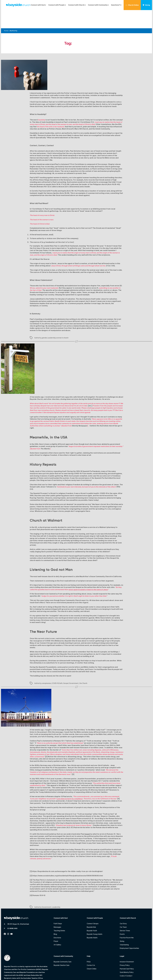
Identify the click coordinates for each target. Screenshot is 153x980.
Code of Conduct (126, 958)
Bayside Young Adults (95, 916)
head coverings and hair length (109, 133)
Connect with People (56, 5)
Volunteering (124, 926)
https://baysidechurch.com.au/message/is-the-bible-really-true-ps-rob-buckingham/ (67, 853)
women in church (62, 320)
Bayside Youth (92, 912)
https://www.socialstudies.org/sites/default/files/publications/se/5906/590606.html (68, 857)
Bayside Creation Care (62, 947)
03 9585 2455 (12, 910)
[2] (46, 738)
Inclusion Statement (127, 943)
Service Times (125, 912)
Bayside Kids (91, 909)
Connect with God (38, 5)
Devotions (57, 919)
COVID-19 (55, 665)
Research (42, 117)
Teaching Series (59, 912)
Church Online (132, 5)
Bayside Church (16, 974)
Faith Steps (58, 905)
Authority (38, 320)
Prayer (56, 923)
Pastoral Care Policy (127, 951)
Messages (57, 909)
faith (61, 665)
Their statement (37, 563)
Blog (55, 916)
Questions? (116, 5)
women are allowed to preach (70, 155)
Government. (74, 665)
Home (6, 12)
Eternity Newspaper (80, 407)
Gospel (66, 665)
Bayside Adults (92, 919)
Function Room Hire (127, 919)
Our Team (123, 909)
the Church (83, 665)
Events (122, 916)
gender (44, 320)
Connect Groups (93, 905)
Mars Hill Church (81, 111)
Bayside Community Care (63, 943)
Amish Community (103, 111)
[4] (119, 780)
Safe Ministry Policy (127, 954)
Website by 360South (141, 974)
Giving (146, 5)
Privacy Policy (125, 947)
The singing (35, 516)
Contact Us (91, 947)
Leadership (52, 320)
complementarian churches (41, 177)
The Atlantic (45, 430)
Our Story (123, 905)
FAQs (89, 943)
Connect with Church (76, 5)
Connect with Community (98, 5)
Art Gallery (57, 926)
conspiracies (46, 665)
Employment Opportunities (129, 930)
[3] (73, 756)
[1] (49, 714)
